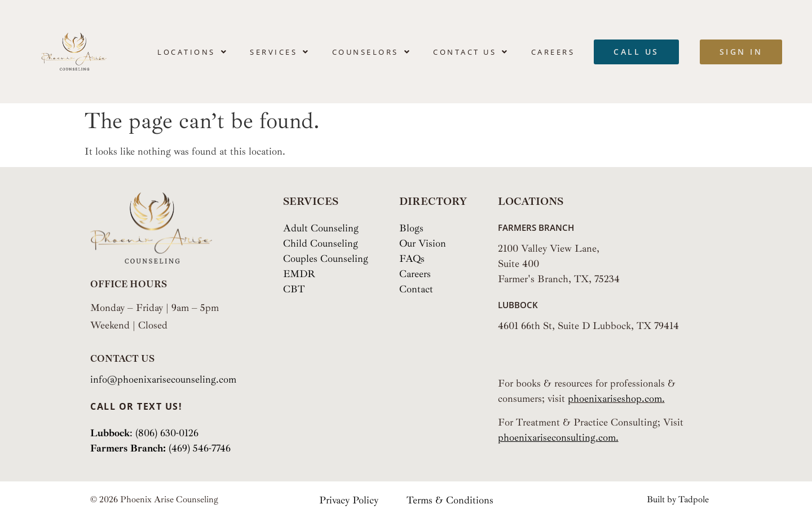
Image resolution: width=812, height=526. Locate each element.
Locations (193, 52)
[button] (193, 52)
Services (280, 52)
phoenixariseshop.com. (616, 399)
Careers (553, 52)
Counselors (372, 52)
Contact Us (471, 52)
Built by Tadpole (678, 499)
